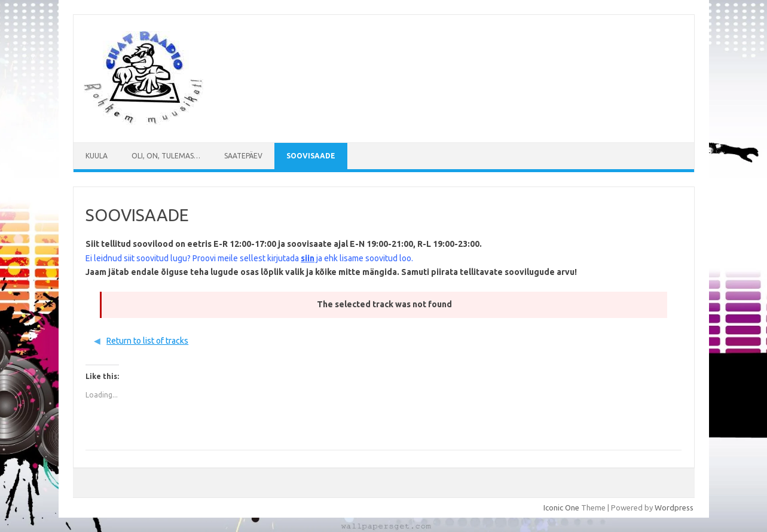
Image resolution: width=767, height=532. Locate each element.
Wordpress (674, 507)
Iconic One (561, 507)
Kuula (97, 156)
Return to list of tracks (147, 341)
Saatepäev (243, 156)
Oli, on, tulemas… (166, 156)
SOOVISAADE (311, 156)
